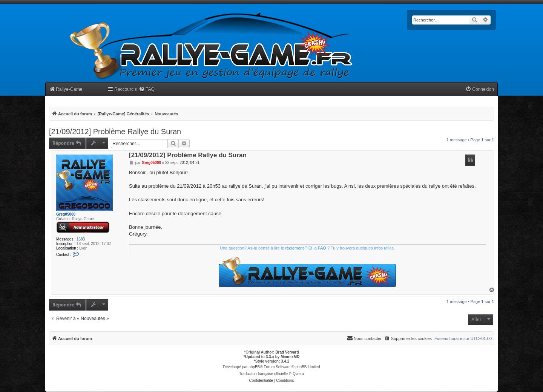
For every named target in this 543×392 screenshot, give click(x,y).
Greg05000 (66, 214)
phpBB (254, 367)
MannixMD (290, 357)
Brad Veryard (287, 352)
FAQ (322, 248)
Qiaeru (298, 374)
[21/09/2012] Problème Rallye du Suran (115, 132)
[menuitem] (147, 90)
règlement (295, 248)
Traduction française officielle (263, 374)
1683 (81, 239)
